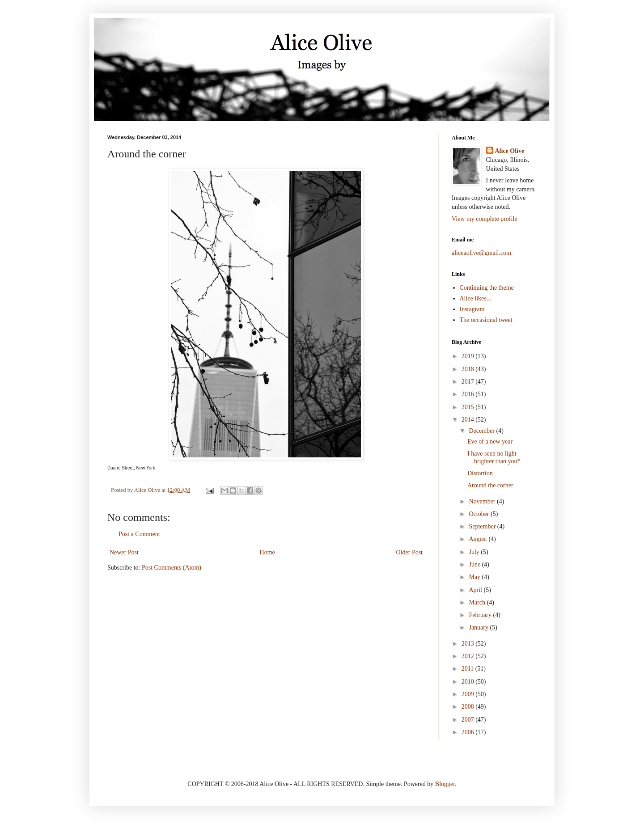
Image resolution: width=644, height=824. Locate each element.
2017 (469, 382)
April (476, 590)
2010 (469, 682)
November (483, 501)
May (475, 577)
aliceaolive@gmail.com (481, 253)
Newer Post (124, 552)
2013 (469, 644)
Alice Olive (510, 151)
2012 (469, 656)
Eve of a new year (490, 442)
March (478, 602)
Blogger (445, 784)
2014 (469, 420)
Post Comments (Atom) (172, 568)
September (483, 526)
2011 (468, 669)
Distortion (480, 473)
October (480, 514)
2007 (469, 720)
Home (267, 552)
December (482, 431)
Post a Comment (139, 534)
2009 (469, 694)
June (475, 564)
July (475, 552)
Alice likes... (476, 298)
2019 (469, 356)
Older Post (410, 552)
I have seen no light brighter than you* (494, 457)
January (479, 628)
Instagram (472, 309)
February (481, 615)
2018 (469, 369)
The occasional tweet (486, 320)
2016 (469, 394)
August (479, 539)
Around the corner (490, 485)
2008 (469, 707)
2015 (469, 407)
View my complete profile (485, 219)
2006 (469, 732)
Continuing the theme (487, 288)
